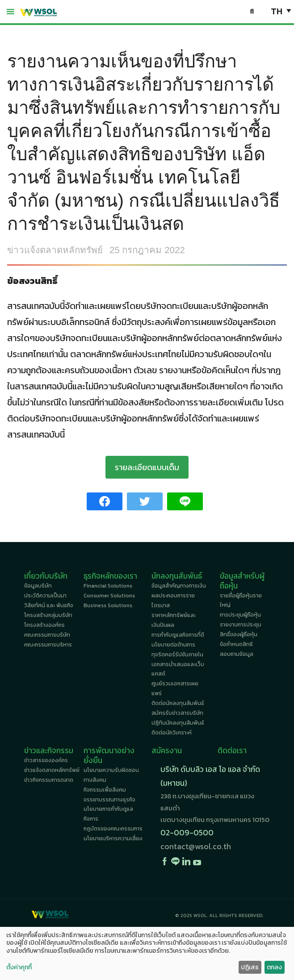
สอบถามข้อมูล (237, 654)
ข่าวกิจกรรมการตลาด (49, 780)
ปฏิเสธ (250, 967)
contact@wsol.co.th (196, 847)
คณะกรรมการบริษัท (47, 635)
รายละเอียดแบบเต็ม (147, 467)
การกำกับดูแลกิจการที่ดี (178, 635)
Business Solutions (108, 605)
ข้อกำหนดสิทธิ (236, 644)
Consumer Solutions (109, 596)
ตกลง (274, 967)
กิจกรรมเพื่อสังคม (105, 790)
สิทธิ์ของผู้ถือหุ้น (239, 634)
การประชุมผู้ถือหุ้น (240, 615)
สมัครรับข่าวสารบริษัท (177, 713)
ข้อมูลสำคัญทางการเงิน (179, 586)
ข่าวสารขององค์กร (46, 760)
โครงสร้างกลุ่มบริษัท (48, 615)
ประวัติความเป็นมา (45, 596)
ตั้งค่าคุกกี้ (19, 967)
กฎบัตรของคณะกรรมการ (113, 829)
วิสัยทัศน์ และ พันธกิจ (49, 605)
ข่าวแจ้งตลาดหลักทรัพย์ (55, 250)
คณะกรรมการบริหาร (48, 645)
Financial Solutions (108, 586)
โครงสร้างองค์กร (44, 625)
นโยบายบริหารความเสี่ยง (113, 838)
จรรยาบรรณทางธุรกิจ (109, 800)
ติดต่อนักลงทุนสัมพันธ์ (178, 703)
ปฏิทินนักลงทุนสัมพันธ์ (178, 723)
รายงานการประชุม (241, 625)
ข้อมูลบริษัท (38, 586)
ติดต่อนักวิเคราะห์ (172, 733)
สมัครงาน (167, 751)
